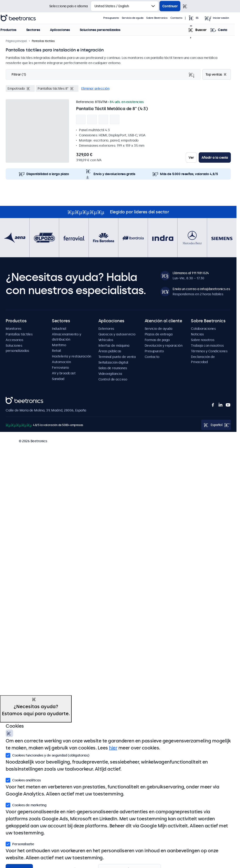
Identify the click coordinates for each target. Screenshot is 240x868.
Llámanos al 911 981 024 (191, 273)
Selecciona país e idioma (69, 6)
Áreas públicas (110, 351)
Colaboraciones (203, 329)
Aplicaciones (65, 30)
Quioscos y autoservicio (117, 334)
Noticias (197, 334)
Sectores (38, 30)
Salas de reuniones (113, 368)
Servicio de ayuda (138, 18)
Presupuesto (117, 18)
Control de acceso (113, 379)
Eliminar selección (95, 88)
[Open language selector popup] (200, 18)
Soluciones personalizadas (105, 30)
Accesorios (14, 340)
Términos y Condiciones (209, 351)
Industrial (59, 329)
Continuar (170, 6)
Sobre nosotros (203, 340)
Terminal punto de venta (117, 357)
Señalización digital (113, 362)
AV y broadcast (64, 373)
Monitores (14, 329)
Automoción (61, 362)
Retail (56, 351)
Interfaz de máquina (114, 346)
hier (113, 748)
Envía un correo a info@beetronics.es (201, 289)
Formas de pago (157, 340)
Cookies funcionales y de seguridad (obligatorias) (48, 755)
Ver (191, 157)
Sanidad (58, 379)
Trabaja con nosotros (207, 346)
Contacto (182, 18)
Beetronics (14, 399)
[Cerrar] (187, 6)
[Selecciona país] (125, 6)
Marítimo (59, 345)
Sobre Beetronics (162, 18)
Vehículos (106, 340)
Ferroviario (60, 368)
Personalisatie (20, 844)
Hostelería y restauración (72, 356)
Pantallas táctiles (19, 334)
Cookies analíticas (23, 780)
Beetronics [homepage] (23, 18)
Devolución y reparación (164, 346)
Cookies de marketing (26, 805)
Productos (14, 30)
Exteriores (106, 329)
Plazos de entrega (159, 334)
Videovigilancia (110, 374)
